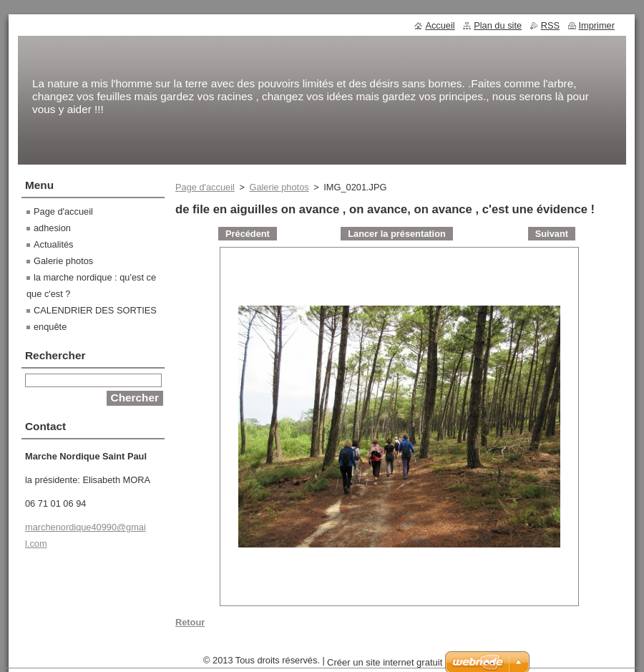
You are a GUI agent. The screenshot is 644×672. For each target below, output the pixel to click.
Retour (190, 622)
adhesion (52, 228)
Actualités (53, 244)
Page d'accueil (205, 187)
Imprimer (597, 25)
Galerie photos (279, 187)
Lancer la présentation (397, 234)
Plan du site (498, 25)
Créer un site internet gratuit (385, 662)
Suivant (552, 234)
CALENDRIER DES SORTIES (95, 310)
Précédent (248, 234)
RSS (550, 25)
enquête (50, 327)
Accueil (440, 25)
